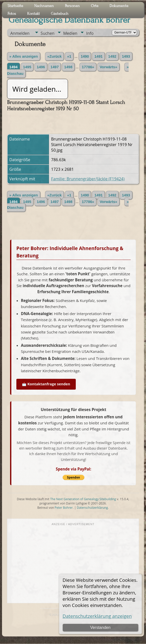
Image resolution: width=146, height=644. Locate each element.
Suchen (47, 33)
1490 (85, 56)
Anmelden (20, 33)
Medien (70, 33)
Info (90, 33)
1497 (55, 67)
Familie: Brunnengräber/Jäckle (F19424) (88, 179)
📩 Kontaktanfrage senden (46, 384)
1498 (68, 67)
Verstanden (100, 628)
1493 (126, 56)
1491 (99, 56)
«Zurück (54, 56)
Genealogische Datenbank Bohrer (69, 20)
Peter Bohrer (64, 508)
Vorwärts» (108, 67)
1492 (112, 56)
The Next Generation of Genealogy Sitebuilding (83, 499)
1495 (27, 67)
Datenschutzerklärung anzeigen (97, 616)
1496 (41, 67)
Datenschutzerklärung (92, 508)
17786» (88, 67)
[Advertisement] (73, 564)
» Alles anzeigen (24, 56)
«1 (69, 56)
